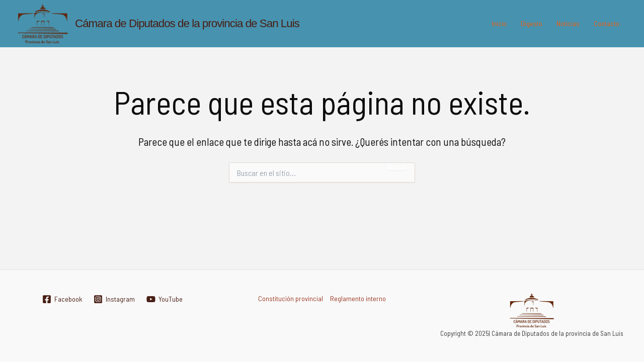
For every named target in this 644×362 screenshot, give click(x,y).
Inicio (499, 23)
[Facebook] (62, 299)
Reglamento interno (358, 298)
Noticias (568, 23)
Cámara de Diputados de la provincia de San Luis (187, 23)
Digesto (532, 23)
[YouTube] (164, 299)
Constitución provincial (291, 298)
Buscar (397, 166)
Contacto (607, 23)
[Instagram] (114, 299)
